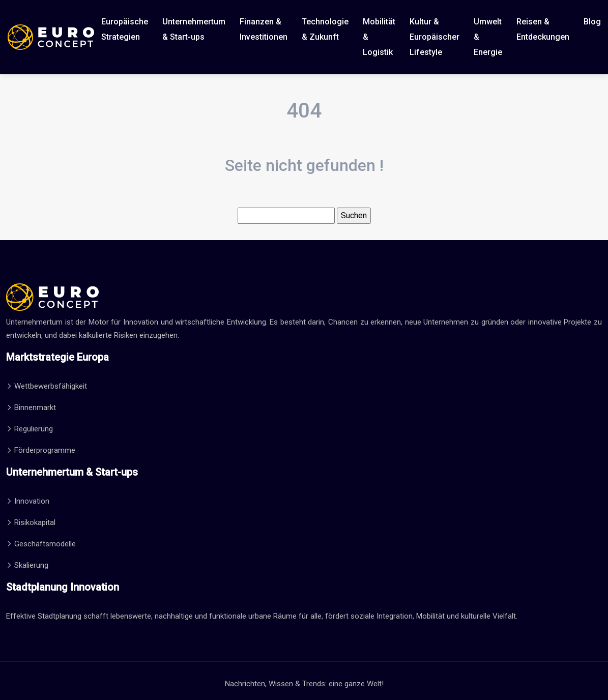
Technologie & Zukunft (325, 29)
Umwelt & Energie (488, 37)
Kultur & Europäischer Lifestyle (435, 37)
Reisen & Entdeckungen (543, 29)
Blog (592, 22)
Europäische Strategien (125, 29)
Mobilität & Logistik (379, 37)
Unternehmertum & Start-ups (194, 29)
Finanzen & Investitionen (264, 29)
